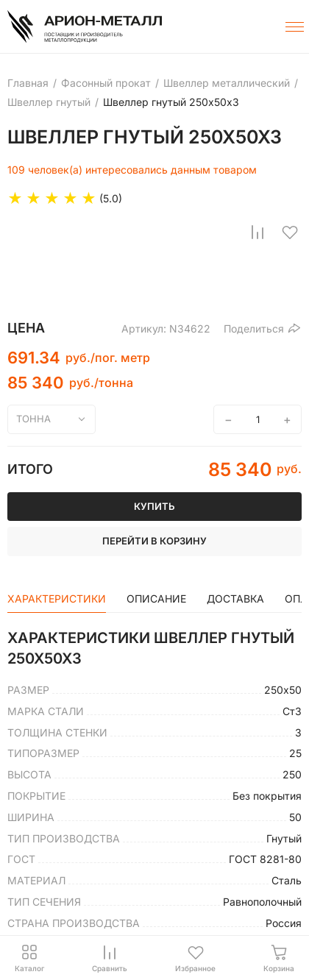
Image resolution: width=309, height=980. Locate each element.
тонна (33, 419)
